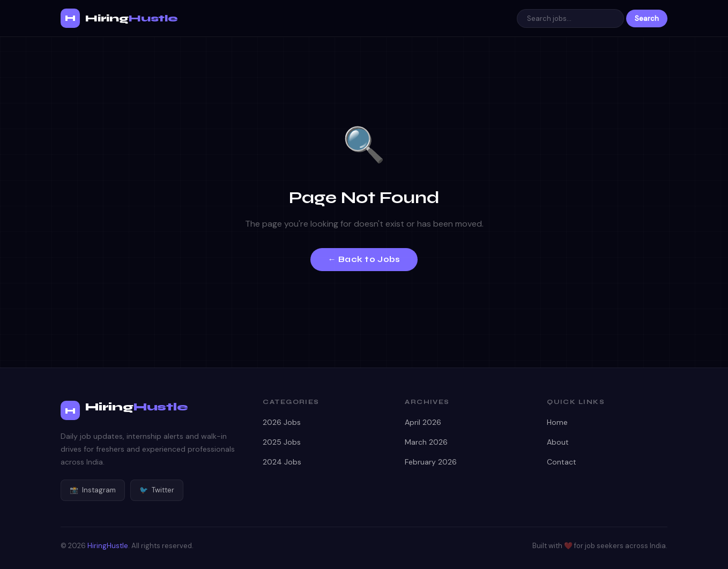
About (558, 442)
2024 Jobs (282, 462)
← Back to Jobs (364, 259)
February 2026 (431, 462)
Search (647, 18)
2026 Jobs (282, 422)
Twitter (157, 490)
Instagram (93, 490)
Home (557, 422)
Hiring (132, 18)
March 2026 (426, 442)
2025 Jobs (282, 442)
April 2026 (423, 422)
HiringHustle (108, 546)
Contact (562, 462)
